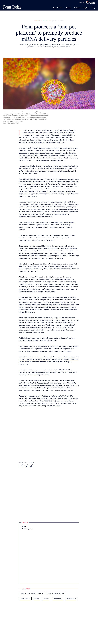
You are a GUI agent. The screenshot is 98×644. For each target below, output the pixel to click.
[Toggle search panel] (94, 8)
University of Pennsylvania (58, 179)
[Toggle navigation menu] (68, 8)
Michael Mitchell (29, 179)
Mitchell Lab (71, 222)
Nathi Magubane (27, 529)
